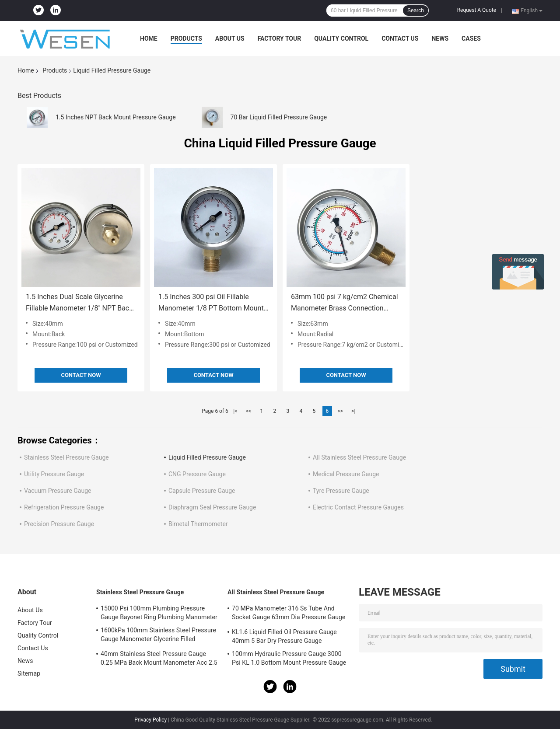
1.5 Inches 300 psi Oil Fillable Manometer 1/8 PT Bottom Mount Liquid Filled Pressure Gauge (211, 303)
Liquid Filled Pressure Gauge (207, 457)
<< (248, 411)
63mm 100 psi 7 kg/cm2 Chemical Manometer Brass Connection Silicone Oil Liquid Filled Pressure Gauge (345, 303)
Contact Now (81, 375)
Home (149, 38)
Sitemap (29, 673)
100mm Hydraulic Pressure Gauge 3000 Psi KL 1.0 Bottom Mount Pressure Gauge (289, 658)
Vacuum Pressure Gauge (58, 491)
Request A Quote (477, 10)
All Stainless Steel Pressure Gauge (359, 457)
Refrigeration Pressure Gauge (64, 507)
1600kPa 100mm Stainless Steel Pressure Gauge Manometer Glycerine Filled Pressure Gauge (158, 636)
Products (186, 38)
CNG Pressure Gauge (197, 474)
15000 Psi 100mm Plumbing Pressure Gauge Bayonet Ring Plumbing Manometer (159, 613)
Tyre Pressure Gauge (341, 491)
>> (340, 411)
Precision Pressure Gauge (59, 524)
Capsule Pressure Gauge (202, 491)
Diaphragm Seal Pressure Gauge (212, 507)
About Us (230, 38)
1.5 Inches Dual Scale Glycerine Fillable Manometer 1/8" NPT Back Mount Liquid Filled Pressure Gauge (79, 303)
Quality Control (341, 38)
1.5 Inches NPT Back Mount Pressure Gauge (116, 117)
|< (235, 411)
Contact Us (400, 38)
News (440, 38)
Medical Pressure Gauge (346, 474)
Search (416, 10)
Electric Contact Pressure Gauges (358, 507)
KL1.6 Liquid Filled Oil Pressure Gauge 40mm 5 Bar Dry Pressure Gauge (284, 636)
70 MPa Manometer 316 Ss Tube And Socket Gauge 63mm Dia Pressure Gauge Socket (289, 614)
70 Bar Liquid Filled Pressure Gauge (279, 117)
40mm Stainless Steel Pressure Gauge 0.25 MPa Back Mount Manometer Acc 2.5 (159, 658)
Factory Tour (280, 38)
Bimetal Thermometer (198, 524)
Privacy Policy (150, 720)
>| (353, 411)
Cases (471, 38)
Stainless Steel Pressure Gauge (66, 457)
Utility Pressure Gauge (54, 474)
